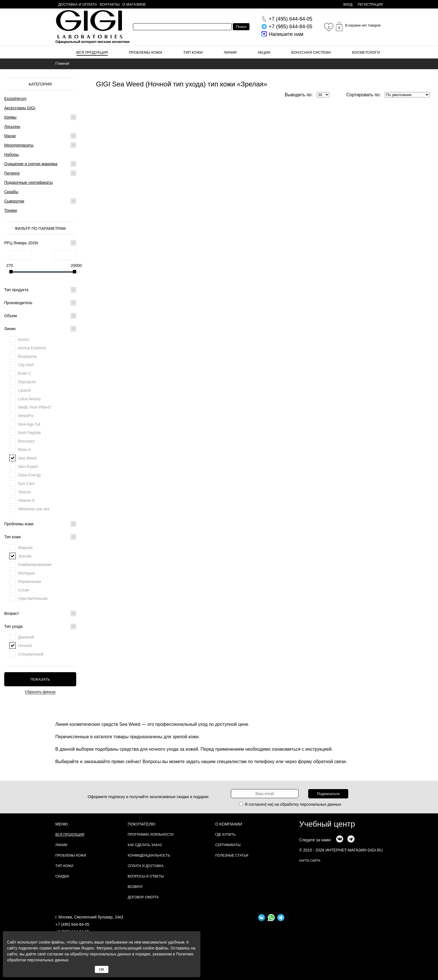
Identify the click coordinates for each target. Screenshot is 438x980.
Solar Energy (29, 475)
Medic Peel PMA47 (35, 407)
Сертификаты (228, 845)
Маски (10, 136)
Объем (40, 316)
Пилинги (12, 173)
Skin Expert (28, 467)
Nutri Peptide (29, 433)
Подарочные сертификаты (29, 182)
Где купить (225, 835)
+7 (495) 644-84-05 (72, 924)
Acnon (24, 339)
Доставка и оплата (77, 4)
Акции (264, 52)
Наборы (12, 154)
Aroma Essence (32, 348)
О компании (229, 824)
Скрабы (11, 192)
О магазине (134, 4)
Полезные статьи (232, 855)
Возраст (40, 613)
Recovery (26, 441)
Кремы (10, 117)
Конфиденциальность (149, 855)
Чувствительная (33, 598)
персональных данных (321, 804)
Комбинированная (35, 565)
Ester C (25, 373)
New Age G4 (29, 424)
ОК (102, 969)
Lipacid (24, 390)
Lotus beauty (29, 399)
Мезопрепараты (19, 145)
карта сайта (310, 861)
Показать (40, 679)
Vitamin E (27, 500)
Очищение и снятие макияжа (31, 164)
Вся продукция (92, 52)
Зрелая (25, 556)
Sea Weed (27, 458)
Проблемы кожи (146, 52)
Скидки (62, 876)
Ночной (25, 646)
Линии (230, 52)
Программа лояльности (151, 835)
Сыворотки (14, 201)
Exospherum (15, 99)
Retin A (24, 450)
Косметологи (366, 52)
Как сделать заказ (145, 845)
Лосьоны (12, 127)
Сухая (24, 590)
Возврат (135, 887)
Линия (40, 329)
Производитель (40, 303)
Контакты (109, 4)
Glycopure (27, 382)
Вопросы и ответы (146, 876)
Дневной (26, 637)
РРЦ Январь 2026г (40, 243)
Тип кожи (193, 52)
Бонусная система (311, 52)
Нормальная (30, 582)
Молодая (26, 573)
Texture (25, 492)
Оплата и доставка (146, 866)
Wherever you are (34, 509)
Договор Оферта (143, 897)
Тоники (11, 210)
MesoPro (26, 416)
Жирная (25, 548)
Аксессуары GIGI (20, 108)
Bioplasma (27, 356)
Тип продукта (40, 290)
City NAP (26, 365)
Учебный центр (327, 824)
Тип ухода (40, 626)
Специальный (31, 654)
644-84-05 (291, 19)
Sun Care (26, 484)
